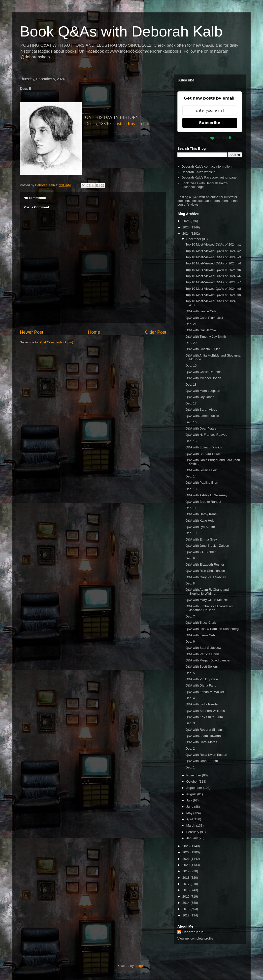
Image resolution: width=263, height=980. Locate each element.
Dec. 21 (191, 324)
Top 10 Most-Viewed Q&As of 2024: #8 (213, 289)
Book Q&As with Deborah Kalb (121, 31)
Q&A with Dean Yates (201, 428)
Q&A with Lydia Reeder (202, 704)
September (195, 788)
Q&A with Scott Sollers (201, 667)
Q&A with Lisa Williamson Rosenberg (212, 629)
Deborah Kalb (193, 932)
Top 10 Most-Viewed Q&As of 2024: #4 (213, 263)
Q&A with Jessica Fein (201, 470)
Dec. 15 (191, 441)
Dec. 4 (190, 698)
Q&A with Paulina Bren (202, 483)
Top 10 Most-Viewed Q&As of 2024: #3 (213, 257)
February (193, 832)
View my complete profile (195, 938)
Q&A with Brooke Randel (203, 502)
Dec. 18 (191, 384)
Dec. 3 (190, 723)
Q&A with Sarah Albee (201, 410)
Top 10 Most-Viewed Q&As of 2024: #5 (213, 270)
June (190, 807)
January (193, 838)
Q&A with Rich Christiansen (205, 571)
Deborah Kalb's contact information (206, 166)
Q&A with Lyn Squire (200, 527)
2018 (186, 878)
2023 (186, 846)
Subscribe (210, 123)
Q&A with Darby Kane (201, 514)
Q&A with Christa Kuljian (203, 349)
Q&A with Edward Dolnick (204, 447)
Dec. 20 (191, 343)
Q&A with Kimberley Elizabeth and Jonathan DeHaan (210, 608)
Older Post (156, 332)
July (190, 800)
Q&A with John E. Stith (202, 761)
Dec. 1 (190, 767)
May (190, 813)
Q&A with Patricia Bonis (202, 654)
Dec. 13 (191, 489)
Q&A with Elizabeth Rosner (205, 564)
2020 (186, 865)
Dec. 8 (190, 583)
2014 (186, 903)
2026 (186, 221)
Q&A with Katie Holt (199, 521)
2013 (186, 909)
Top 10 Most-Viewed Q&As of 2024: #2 (213, 251)
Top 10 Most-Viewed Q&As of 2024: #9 (213, 295)
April (190, 819)
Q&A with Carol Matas (201, 742)
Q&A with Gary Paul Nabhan (206, 577)
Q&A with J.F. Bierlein (201, 552)
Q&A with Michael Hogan (203, 378)
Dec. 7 (190, 616)
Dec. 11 (191, 508)
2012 (186, 915)
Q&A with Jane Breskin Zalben (207, 546)
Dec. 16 (191, 422)
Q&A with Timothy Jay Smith (206, 337)
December (194, 239)
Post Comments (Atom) (56, 342)
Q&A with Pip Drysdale (202, 679)
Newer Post (32, 332)
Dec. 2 (190, 748)
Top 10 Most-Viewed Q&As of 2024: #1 (213, 244)
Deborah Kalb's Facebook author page (209, 177)
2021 (186, 859)
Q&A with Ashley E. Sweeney (206, 495)
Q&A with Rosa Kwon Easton (206, 755)
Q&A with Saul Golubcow (203, 648)
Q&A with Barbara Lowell (203, 454)
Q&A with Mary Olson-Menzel (206, 600)
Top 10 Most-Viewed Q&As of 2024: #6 (213, 276)
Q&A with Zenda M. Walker (205, 692)
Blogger (140, 966)
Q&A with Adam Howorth (203, 736)
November (194, 775)
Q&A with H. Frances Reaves (206, 435)
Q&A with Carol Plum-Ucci (204, 318)
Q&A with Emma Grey (201, 539)
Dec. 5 (190, 673)
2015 (186, 896)
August (192, 794)
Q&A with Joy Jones (200, 397)
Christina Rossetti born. (131, 124)
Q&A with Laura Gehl (200, 635)
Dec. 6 (190, 641)
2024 (186, 234)
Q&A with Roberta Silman (204, 730)
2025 (186, 227)
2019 (186, 871)
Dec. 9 (190, 558)
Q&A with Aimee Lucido (202, 416)
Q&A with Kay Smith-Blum (204, 717)
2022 (186, 852)
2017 (186, 884)
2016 (186, 890)
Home (94, 332)
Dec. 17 (191, 403)
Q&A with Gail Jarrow (201, 330)
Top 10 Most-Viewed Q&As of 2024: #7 (213, 282)
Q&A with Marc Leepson (203, 391)
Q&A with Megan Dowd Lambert (208, 660)
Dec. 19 (191, 366)
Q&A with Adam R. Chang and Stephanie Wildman (207, 592)
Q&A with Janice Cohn (201, 311)
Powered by (210, 138)
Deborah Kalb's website (198, 172)
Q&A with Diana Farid (201, 685)
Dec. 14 (191, 476)
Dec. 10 (191, 533)
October (193, 781)
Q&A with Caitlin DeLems (203, 372)
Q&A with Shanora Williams (205, 711)
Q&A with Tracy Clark (201, 623)
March (191, 825)
